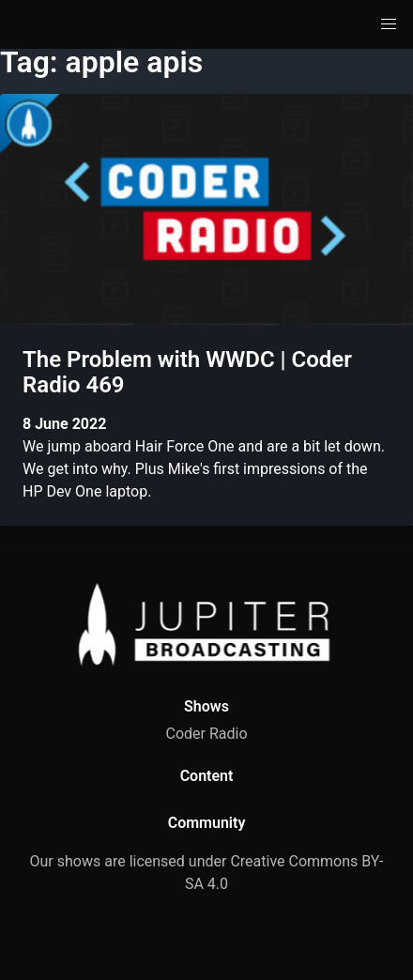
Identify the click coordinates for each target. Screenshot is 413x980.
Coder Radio (206, 734)
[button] (389, 24)
